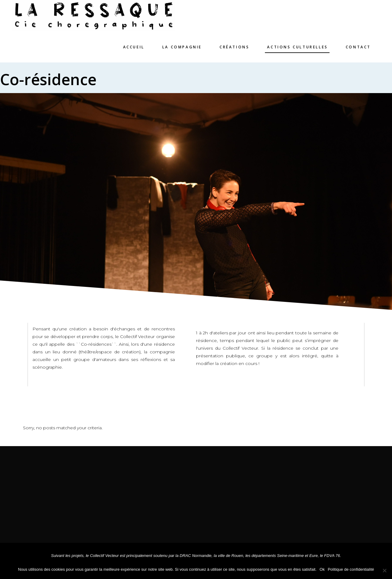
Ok (322, 569)
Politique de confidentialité (351, 569)
